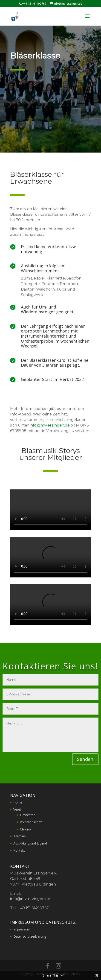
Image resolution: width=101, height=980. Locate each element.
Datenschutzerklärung (30, 936)
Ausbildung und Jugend (30, 843)
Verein (18, 809)
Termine (20, 836)
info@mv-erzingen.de (50, 425)
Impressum (22, 929)
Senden (85, 759)
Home (18, 802)
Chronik (26, 829)
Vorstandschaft (31, 822)
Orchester (27, 815)
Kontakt (19, 850)
